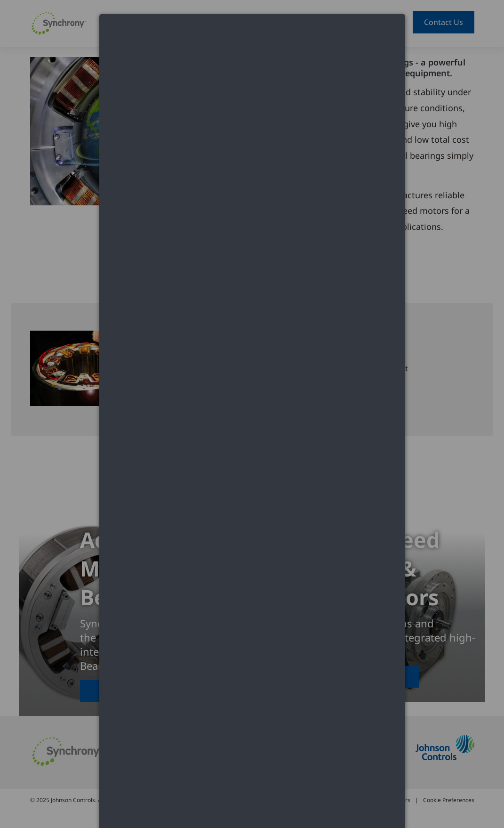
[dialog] (252, 50)
